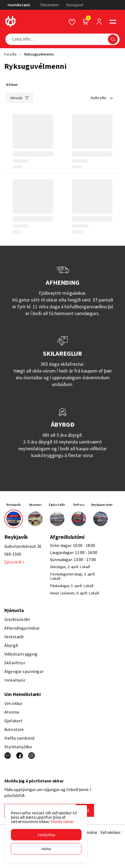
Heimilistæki (19, 5)
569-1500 (13, 554)
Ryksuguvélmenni (39, 54)
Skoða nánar (62, 821)
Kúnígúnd (75, 5)
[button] (46, 835)
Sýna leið (14, 562)
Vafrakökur (110, 832)
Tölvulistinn (49, 5)
